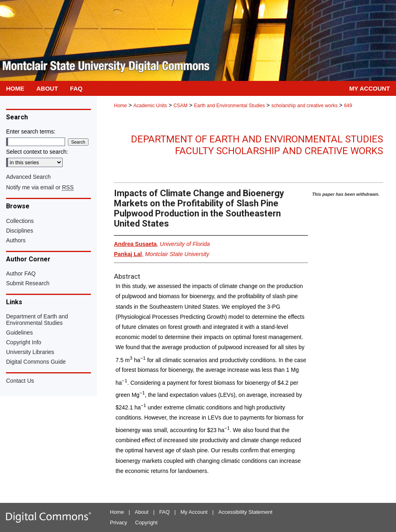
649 (348, 106)
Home (120, 106)
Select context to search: (37, 152)
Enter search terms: (31, 131)
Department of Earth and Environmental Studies (37, 320)
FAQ (164, 512)
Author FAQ (21, 273)
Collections (20, 221)
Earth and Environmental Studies (229, 106)
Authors (16, 240)
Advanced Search (28, 177)
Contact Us (20, 381)
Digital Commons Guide (36, 362)
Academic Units (150, 106)
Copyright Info (24, 342)
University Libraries (30, 352)
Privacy (119, 522)
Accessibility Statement (245, 512)
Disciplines (20, 231)
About (141, 512)
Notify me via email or (40, 187)
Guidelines (19, 333)
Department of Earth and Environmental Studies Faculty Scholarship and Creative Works (257, 145)
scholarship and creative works (304, 106)
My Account (194, 512)
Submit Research (28, 283)
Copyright (146, 522)
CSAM (180, 106)
